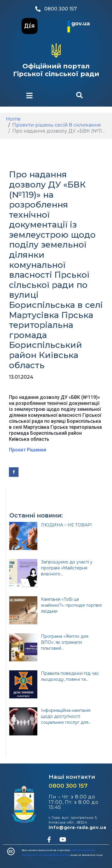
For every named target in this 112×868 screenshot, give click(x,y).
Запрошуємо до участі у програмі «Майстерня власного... (67, 568)
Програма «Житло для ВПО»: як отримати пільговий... (65, 642)
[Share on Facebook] (14, 472)
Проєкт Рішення (27, 450)
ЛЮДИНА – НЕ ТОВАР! (66, 525)
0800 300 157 (68, 786)
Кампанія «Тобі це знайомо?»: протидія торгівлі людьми (71, 605)
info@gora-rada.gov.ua (78, 827)
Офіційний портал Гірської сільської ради (56, 70)
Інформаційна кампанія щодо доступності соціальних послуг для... (66, 716)
